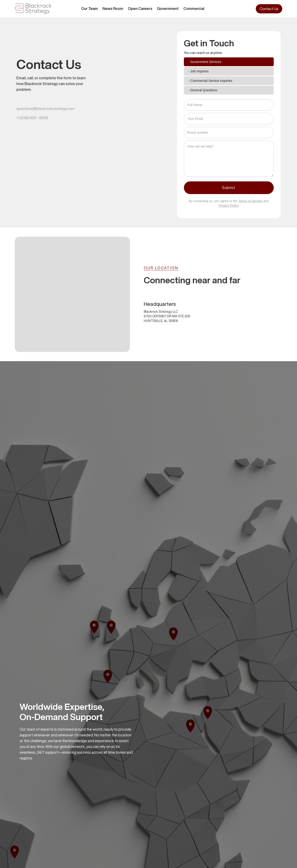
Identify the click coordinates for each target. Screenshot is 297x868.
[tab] (229, 62)
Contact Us (269, 9)
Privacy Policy (229, 206)
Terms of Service (250, 201)
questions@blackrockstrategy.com (45, 109)
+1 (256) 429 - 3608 (32, 118)
